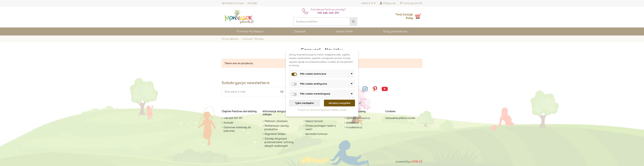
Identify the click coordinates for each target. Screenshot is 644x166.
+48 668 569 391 (233, 118)
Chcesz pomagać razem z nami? (321, 127)
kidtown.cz (353, 123)
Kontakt (252, 3)
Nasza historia (314, 121)
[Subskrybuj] (282, 92)
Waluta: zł (369, 3)
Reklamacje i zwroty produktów (277, 127)
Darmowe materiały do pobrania (237, 129)
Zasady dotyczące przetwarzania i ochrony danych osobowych (279, 142)
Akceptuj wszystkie (339, 103)
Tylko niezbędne (304, 103)
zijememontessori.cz (358, 118)
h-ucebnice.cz (354, 127)
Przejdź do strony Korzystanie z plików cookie (322, 110)
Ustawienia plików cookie (400, 118)
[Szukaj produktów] (353, 22)
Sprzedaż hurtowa (233, 3)
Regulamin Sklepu (275, 134)
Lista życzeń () (411, 3)
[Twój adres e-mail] (250, 92)
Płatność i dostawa (276, 121)
